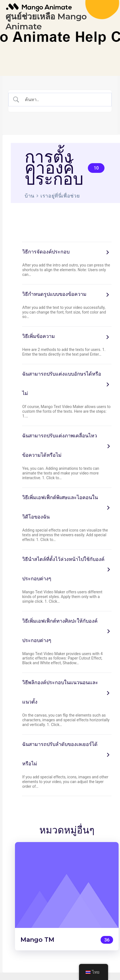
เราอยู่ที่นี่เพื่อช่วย (60, 196)
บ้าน (30, 196)
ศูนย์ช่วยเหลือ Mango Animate (46, 21)
